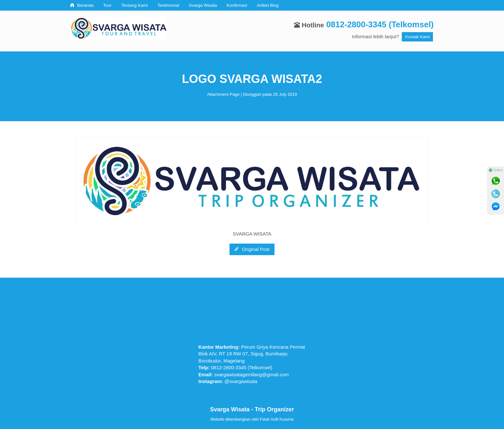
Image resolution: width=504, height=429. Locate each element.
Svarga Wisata (203, 5)
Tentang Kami (135, 5)
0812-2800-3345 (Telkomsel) (380, 24)
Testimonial (168, 5)
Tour (107, 5)
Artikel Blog (268, 5)
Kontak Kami (417, 37)
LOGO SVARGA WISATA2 (252, 79)
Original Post (252, 249)
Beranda (82, 5)
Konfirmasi (237, 5)
